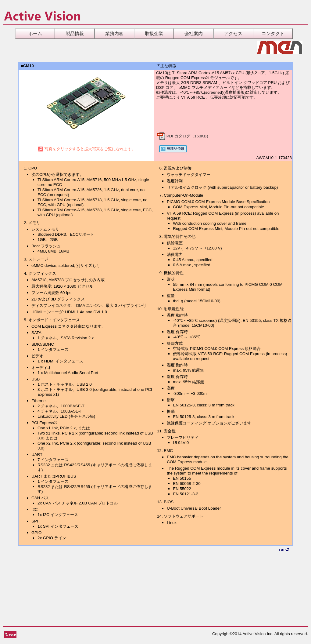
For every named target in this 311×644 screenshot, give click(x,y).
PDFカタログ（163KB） (183, 136)
